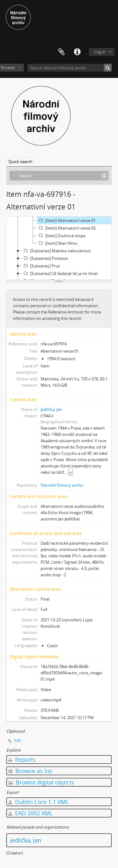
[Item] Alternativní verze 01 (66, 220)
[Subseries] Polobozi (45, 258)
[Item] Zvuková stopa (61, 236)
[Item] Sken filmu (57, 243)
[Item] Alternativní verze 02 (66, 228)
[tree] (59, 248)
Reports (22, 759)
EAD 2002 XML (30, 813)
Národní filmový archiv (62, 485)
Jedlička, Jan (51, 409)
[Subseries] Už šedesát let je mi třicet (60, 273)
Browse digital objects (41, 782)
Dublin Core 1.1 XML (38, 802)
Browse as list (30, 771)
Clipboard (61, 52)
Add (17, 740)
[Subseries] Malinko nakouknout (56, 251)
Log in (100, 52)
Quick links (77, 52)
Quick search (20, 161)
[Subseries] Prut (41, 266)
